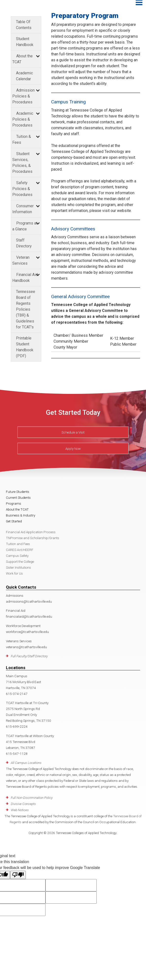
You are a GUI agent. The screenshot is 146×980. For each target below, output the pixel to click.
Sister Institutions (18, 567)
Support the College (20, 562)
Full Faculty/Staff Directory (29, 656)
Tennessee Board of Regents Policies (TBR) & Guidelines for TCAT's (26, 309)
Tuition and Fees (18, 544)
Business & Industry (21, 515)
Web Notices (20, 810)
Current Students (18, 498)
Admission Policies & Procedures (23, 96)
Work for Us (14, 573)
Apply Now (73, 449)
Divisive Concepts (23, 804)
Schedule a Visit (73, 432)
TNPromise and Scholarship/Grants (33, 538)
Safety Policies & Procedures (22, 189)
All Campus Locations (26, 763)
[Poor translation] (18, 875)
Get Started (14, 521)
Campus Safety (17, 556)
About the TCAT (17, 509)
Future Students (18, 492)
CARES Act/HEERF (20, 550)
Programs (14, 503)
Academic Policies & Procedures (23, 119)
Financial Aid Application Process (31, 532)
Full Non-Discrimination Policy (32, 798)
